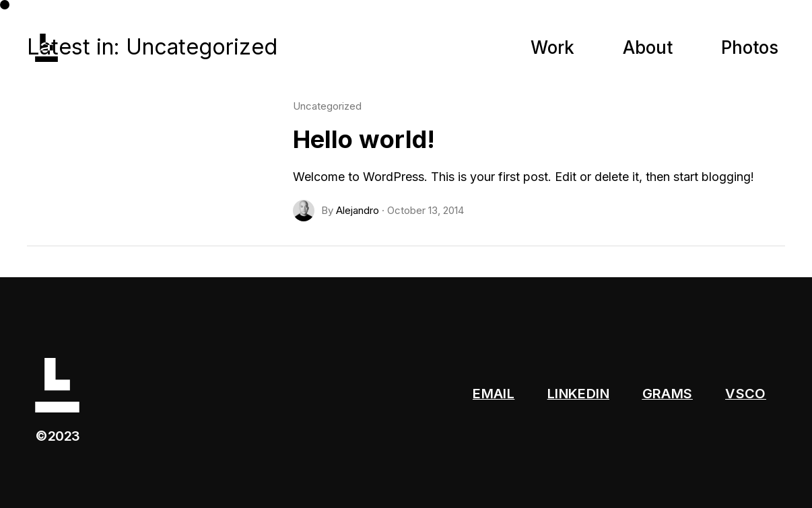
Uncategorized (327, 106)
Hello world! (364, 139)
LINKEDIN (578, 394)
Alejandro (358, 210)
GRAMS (668, 394)
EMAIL (494, 394)
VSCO (746, 394)
